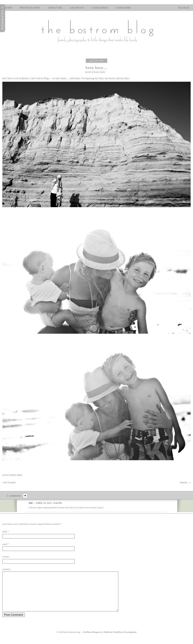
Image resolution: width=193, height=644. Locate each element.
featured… (185, 482)
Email (5, 544)
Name (5, 532)
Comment (6, 569)
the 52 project (9, 482)
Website (6, 557)
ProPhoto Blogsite (92, 640)
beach (96, 72)
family (103, 72)
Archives (77, 8)
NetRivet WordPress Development (120, 640)
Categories (100, 8)
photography (30, 8)
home (8, 8)
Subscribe (123, 8)
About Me (55, 8)
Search (184, 8)
